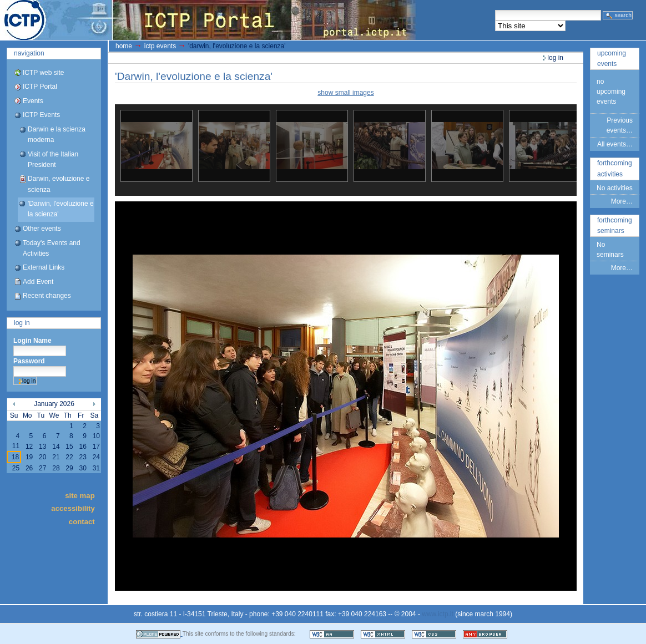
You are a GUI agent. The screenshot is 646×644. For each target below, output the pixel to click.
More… (622, 201)
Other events (42, 229)
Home (124, 46)
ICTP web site (43, 73)
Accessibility (73, 508)
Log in (22, 323)
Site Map (80, 495)
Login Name (32, 341)
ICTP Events (41, 115)
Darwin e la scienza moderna (57, 135)
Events (33, 101)
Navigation (29, 53)
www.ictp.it (438, 614)
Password (29, 361)
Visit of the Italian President (53, 159)
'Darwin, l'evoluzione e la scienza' (61, 209)
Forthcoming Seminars (615, 225)
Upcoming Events (612, 59)
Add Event (38, 282)
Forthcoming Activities (615, 168)
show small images (345, 93)
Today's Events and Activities (52, 248)
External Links (44, 267)
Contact (82, 521)
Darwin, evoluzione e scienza (59, 184)
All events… (615, 144)
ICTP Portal (209, 20)
